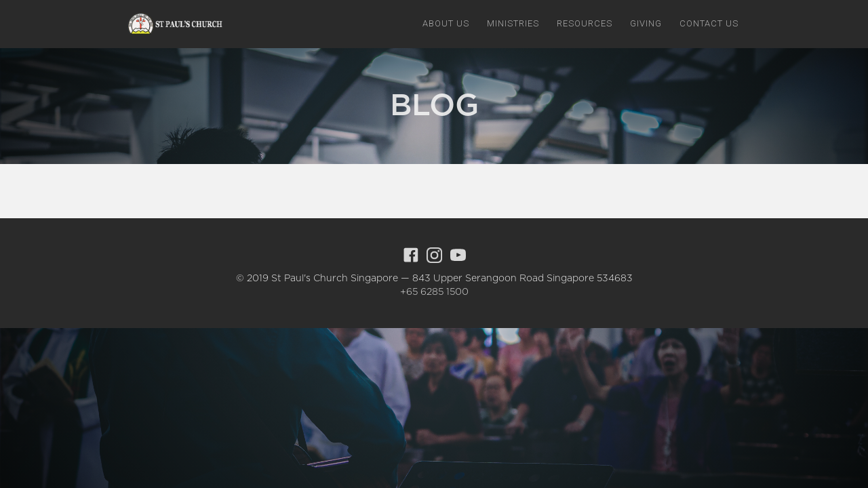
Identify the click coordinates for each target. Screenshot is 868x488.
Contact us (709, 23)
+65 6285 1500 (434, 292)
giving (646, 23)
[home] (173, 24)
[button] (446, 24)
